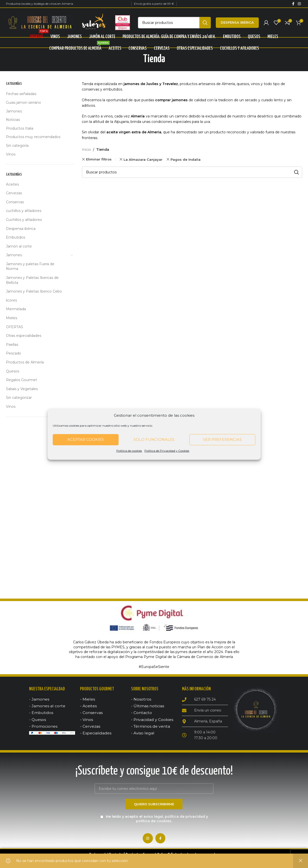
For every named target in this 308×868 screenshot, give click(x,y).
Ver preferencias (222, 439)
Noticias (13, 120)
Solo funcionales (154, 439)
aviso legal (153, 818)
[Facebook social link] (293, 4)
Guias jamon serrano (23, 103)
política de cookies (154, 822)
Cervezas (14, 194)
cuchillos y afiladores (24, 211)
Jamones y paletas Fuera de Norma (30, 267)
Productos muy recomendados (33, 138)
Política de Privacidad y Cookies (167, 450)
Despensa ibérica (237, 23)
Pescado (14, 354)
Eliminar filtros (99, 160)
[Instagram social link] (299, 4)
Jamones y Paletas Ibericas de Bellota (32, 281)
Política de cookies (129, 450)
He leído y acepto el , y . (154, 820)
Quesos (13, 372)
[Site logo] (39, 23)
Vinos (11, 155)
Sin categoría (17, 146)
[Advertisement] (40, 500)
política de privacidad (185, 818)
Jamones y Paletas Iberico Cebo (34, 292)
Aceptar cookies (86, 439)
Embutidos (16, 238)
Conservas (15, 203)
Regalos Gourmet (22, 381)
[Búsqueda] (174, 23)
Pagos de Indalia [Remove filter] (186, 160)
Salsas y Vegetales (22, 390)
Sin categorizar (19, 398)
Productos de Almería (25, 363)
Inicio (86, 150)
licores (11, 301)
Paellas (12, 345)
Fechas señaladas (21, 95)
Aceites (12, 185)
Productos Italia (20, 129)
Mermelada (16, 310)
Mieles (12, 319)
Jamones (14, 112)
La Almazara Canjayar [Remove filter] (143, 160)
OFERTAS (15, 327)
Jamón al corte (19, 247)
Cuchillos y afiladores (24, 220)
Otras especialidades (24, 336)
